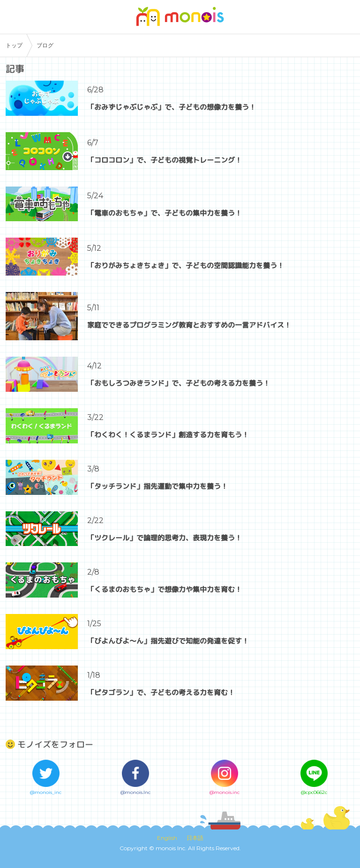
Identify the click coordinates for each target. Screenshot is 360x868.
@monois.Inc (135, 792)
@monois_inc (46, 792)
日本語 (195, 838)
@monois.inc (225, 792)
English (167, 838)
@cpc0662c (314, 792)
